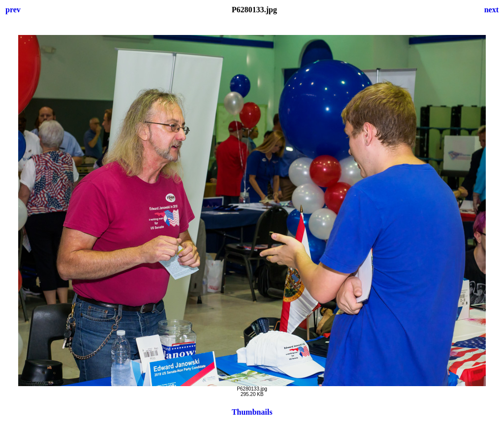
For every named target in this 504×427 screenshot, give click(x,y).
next (491, 10)
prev (13, 10)
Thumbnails (252, 412)
